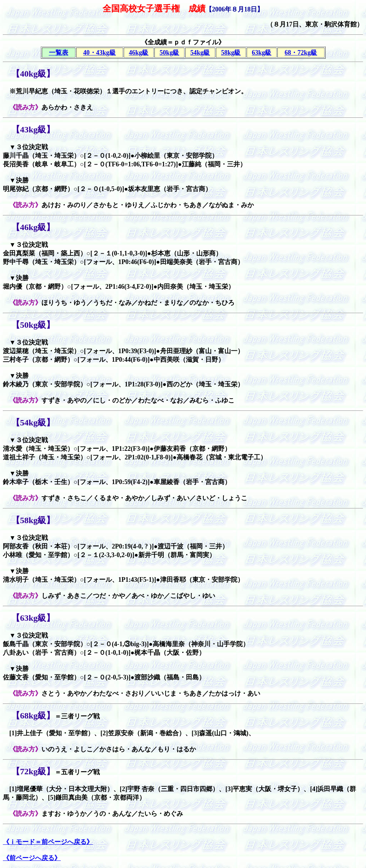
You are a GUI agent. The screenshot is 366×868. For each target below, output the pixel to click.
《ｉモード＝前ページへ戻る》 (48, 842)
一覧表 (59, 53)
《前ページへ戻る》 (32, 858)
